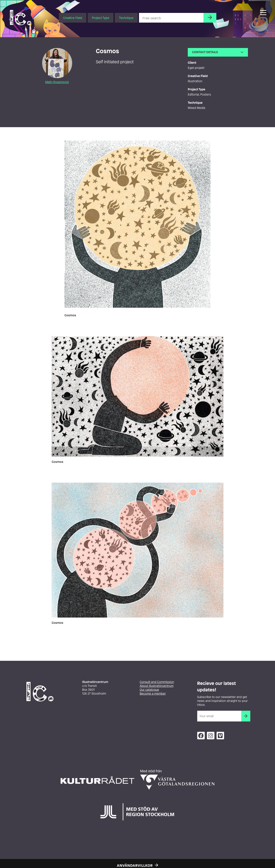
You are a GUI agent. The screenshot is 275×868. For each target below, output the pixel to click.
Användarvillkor (135, 865)
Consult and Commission (157, 682)
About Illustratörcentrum (157, 686)
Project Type (101, 18)
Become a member (153, 694)
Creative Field (73, 18)
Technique (126, 18)
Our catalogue (149, 690)
